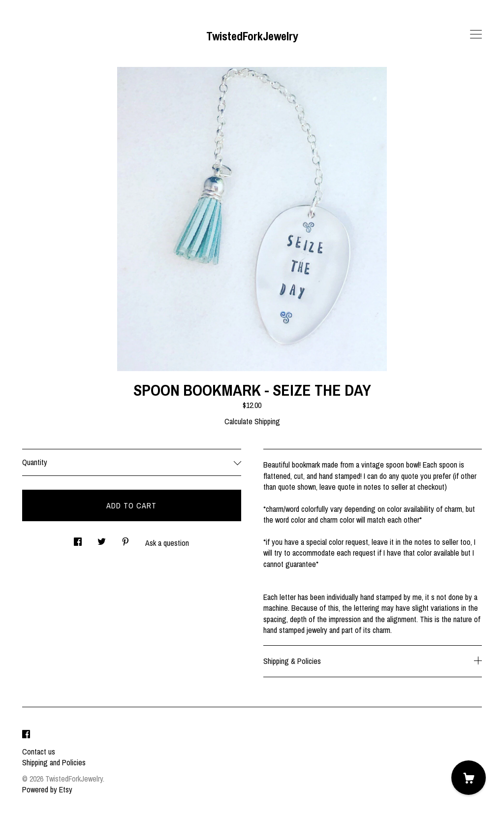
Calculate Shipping (252, 421)
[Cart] (469, 778)
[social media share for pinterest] (126, 539)
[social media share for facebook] (78, 539)
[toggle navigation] (476, 34)
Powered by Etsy (47, 789)
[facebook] (26, 735)
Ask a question (167, 543)
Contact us (39, 752)
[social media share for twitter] (102, 539)
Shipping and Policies (54, 762)
